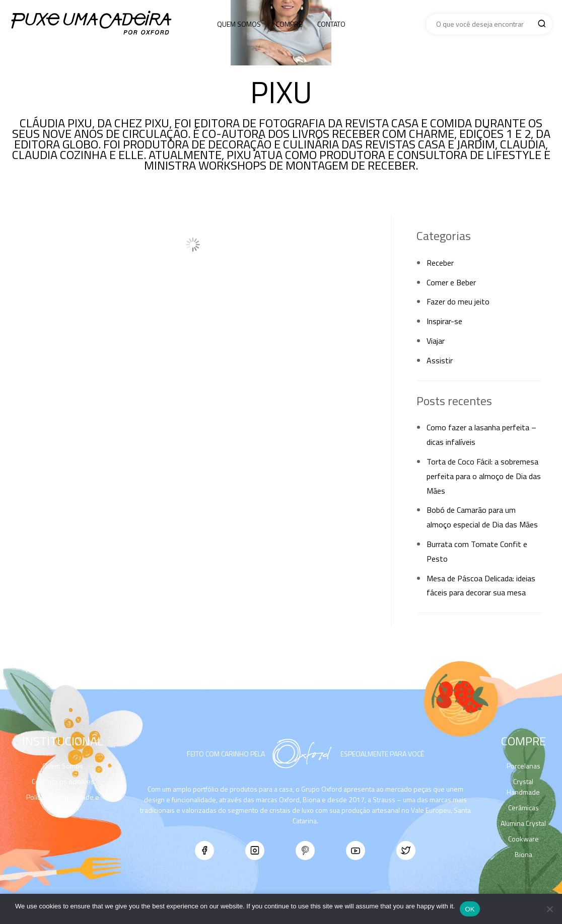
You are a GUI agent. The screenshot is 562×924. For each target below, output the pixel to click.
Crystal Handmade (523, 787)
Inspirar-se (444, 321)
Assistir (440, 360)
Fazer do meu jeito (458, 301)
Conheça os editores (63, 781)
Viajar (436, 341)
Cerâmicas (523, 807)
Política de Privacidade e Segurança (63, 802)
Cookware (523, 839)
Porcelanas (523, 766)
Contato (331, 24)
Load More (193, 245)
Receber (440, 263)
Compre (289, 24)
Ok (470, 909)
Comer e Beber (451, 282)
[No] (549, 909)
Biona (523, 854)
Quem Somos (239, 24)
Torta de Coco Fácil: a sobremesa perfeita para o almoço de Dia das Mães (484, 476)
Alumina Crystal (523, 823)
